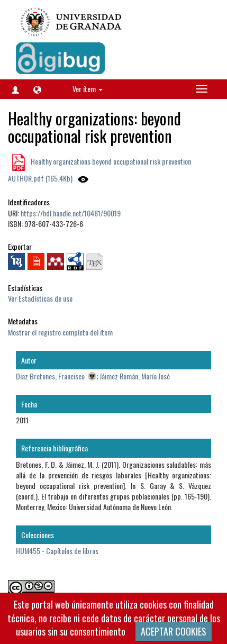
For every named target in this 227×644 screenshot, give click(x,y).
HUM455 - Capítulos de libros (57, 551)
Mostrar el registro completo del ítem (60, 332)
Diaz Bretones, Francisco (50, 376)
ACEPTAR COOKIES (174, 631)
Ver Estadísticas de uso (40, 298)
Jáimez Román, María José (135, 376)
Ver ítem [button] (88, 89)
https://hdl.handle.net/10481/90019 (71, 213)
